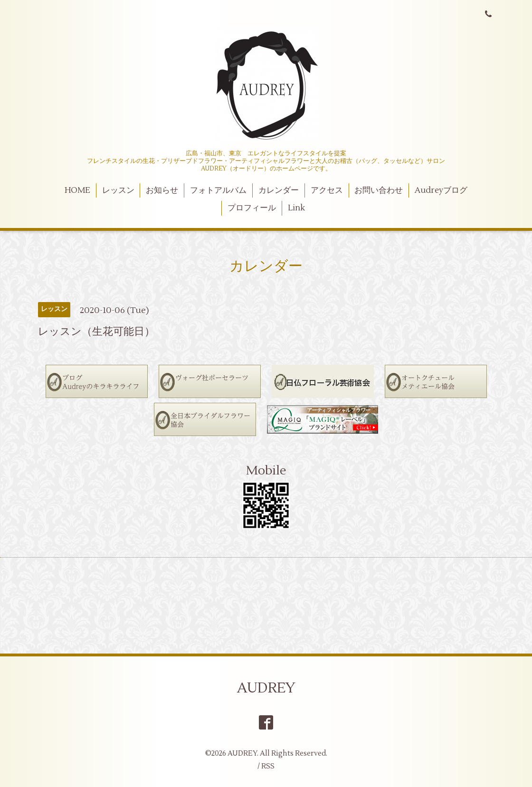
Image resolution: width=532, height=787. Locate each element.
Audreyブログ (441, 190)
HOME (77, 190)
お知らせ (162, 190)
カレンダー (279, 190)
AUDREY (266, 688)
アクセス (327, 190)
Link (296, 208)
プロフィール (252, 208)
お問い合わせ (379, 190)
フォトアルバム (218, 190)
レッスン (118, 190)
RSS (268, 766)
